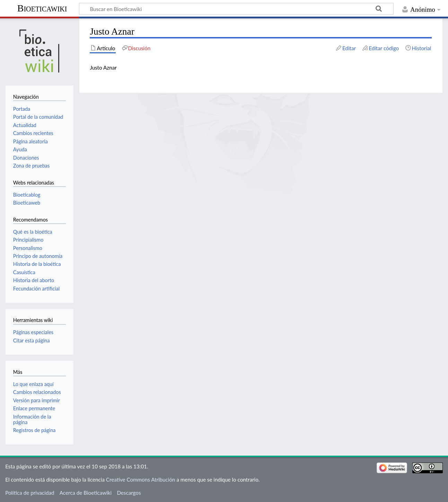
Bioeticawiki (42, 8)
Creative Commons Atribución (141, 479)
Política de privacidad (30, 493)
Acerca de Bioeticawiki (86, 493)
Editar (349, 48)
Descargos (129, 493)
